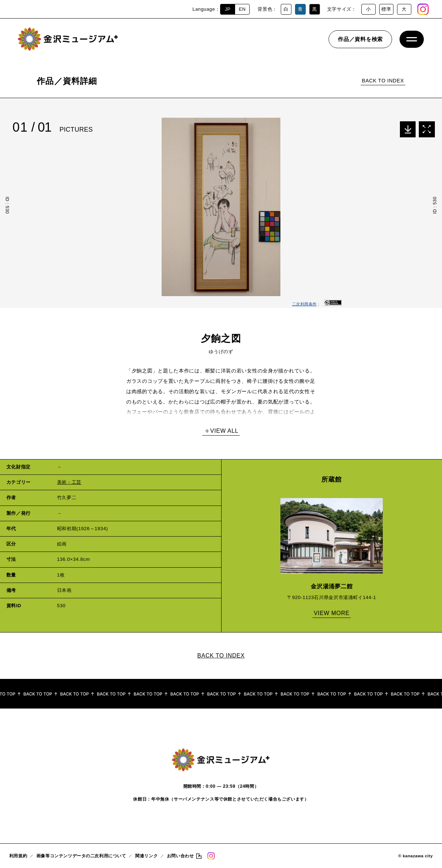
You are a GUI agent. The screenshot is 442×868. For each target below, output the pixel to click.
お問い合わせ (180, 856)
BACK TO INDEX (383, 81)
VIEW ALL (224, 431)
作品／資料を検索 (360, 41)
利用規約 (18, 856)
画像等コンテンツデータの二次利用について (81, 856)
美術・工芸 (69, 482)
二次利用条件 (304, 304)
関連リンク (146, 856)
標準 (386, 9)
